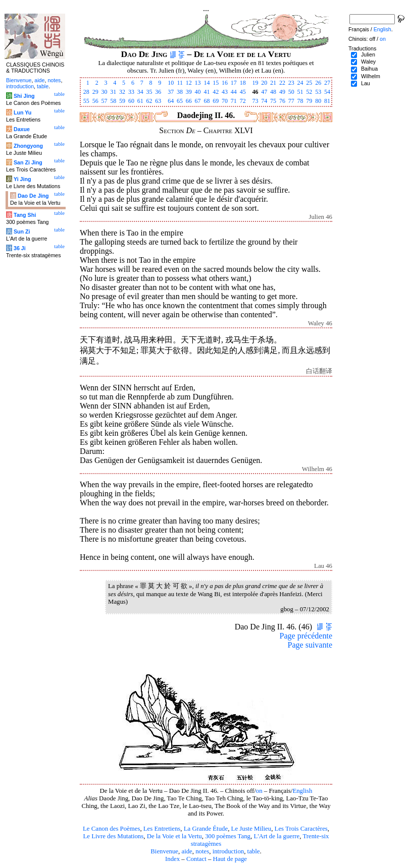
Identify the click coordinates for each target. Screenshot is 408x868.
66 (189, 101)
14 (207, 83)
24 (300, 83)
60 (131, 101)
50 (291, 92)
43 (225, 92)
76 (282, 101)
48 (273, 92)
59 (122, 101)
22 (282, 83)
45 (243, 92)
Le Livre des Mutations (113, 836)
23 (291, 83)
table (254, 851)
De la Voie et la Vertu (174, 836)
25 (309, 83)
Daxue (22, 129)
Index (172, 859)
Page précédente (306, 636)
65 (180, 101)
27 (327, 83)
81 (327, 101)
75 (273, 101)
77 (291, 101)
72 (243, 101)
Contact (196, 859)
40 (198, 92)
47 (264, 92)
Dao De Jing (33, 196)
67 (198, 101)
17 (234, 83)
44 (234, 92)
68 (207, 101)
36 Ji (20, 248)
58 (113, 101)
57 (104, 101)
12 (189, 83)
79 (309, 101)
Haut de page (230, 859)
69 (216, 101)
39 (189, 92)
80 (318, 101)
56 (95, 101)
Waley (368, 62)
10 (171, 83)
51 (300, 92)
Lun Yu (22, 112)
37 (171, 92)
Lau (366, 83)
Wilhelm (371, 76)
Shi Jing (24, 96)
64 (171, 101)
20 (264, 83)
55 (86, 101)
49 (282, 92)
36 (158, 92)
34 (140, 92)
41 (207, 92)
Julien (368, 54)
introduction (228, 851)
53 (318, 92)
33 (131, 92)
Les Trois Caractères (301, 829)
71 (234, 101)
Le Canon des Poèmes (111, 829)
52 (309, 92)
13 (198, 83)
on (259, 791)
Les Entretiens (162, 829)
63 (158, 101)
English (302, 791)
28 (86, 92)
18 (243, 83)
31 (113, 92)
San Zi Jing (28, 162)
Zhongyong (28, 146)
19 (255, 83)
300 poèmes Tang (228, 836)
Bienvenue (164, 851)
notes (202, 851)
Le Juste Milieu (251, 829)
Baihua (369, 69)
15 (216, 83)
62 (149, 101)
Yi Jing (22, 179)
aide (187, 851)
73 (255, 101)
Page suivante (310, 645)
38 (180, 92)
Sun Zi (22, 232)
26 (318, 83)
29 (95, 92)
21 (273, 83)
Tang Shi (25, 215)
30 (104, 92)
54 (327, 92)
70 (225, 101)
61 (140, 101)
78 (300, 101)
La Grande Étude (206, 829)
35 (149, 92)
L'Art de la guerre (276, 836)
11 (180, 83)
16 (225, 83)
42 (216, 92)
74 (264, 101)
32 (122, 92)
